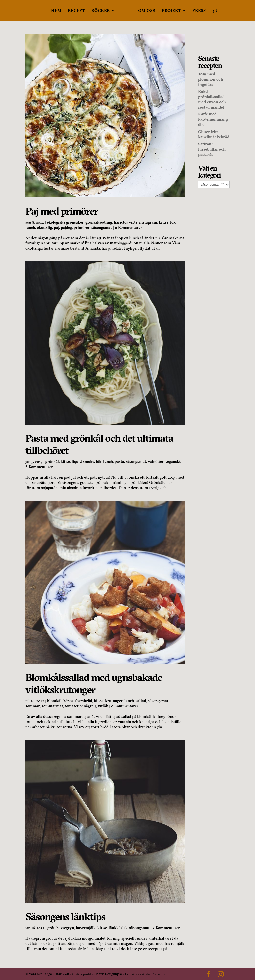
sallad (141, 701)
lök (173, 222)
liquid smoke (83, 462)
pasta (119, 462)
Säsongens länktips (65, 917)
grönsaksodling (99, 222)
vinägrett (88, 706)
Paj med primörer (62, 211)
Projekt (171, 11)
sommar (33, 706)
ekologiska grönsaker (65, 222)
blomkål (54, 701)
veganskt (173, 462)
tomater (72, 706)
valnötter (156, 462)
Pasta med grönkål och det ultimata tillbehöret (99, 444)
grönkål (52, 462)
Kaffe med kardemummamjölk (213, 119)
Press (199, 11)
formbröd (84, 701)
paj (56, 228)
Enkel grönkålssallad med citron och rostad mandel (212, 99)
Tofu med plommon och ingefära (211, 79)
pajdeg (66, 228)
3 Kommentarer (166, 928)
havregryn (65, 928)
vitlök (103, 706)
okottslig (44, 228)
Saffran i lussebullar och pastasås (212, 149)
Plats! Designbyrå (109, 974)
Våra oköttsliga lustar (45, 974)
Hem (56, 11)
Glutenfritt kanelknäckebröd (214, 134)
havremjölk (86, 928)
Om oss (147, 11)
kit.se (164, 222)
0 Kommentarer (128, 228)
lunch (30, 228)
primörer (82, 228)
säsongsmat (102, 228)
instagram (148, 222)
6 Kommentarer (39, 467)
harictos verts (126, 222)
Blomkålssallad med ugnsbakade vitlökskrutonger (94, 683)
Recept (76, 11)
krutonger (114, 701)
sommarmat (52, 706)
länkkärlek (118, 928)
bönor (68, 701)
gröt (51, 928)
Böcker (101, 11)
